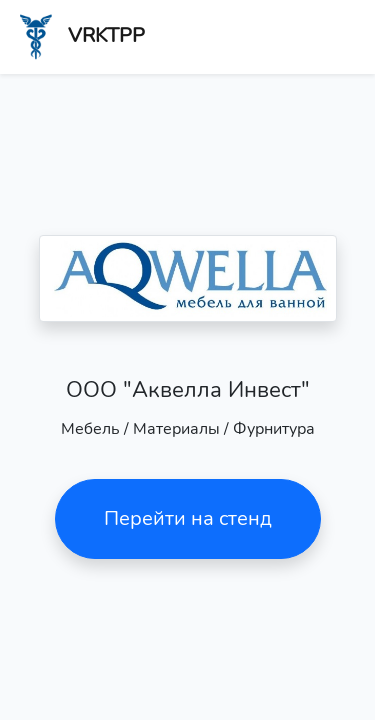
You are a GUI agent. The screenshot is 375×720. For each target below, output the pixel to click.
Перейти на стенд (188, 518)
